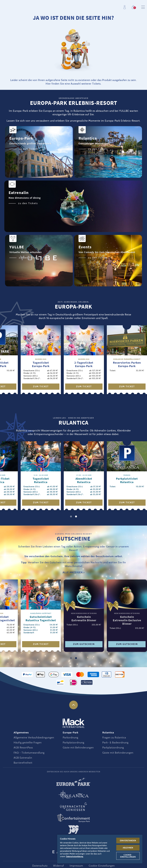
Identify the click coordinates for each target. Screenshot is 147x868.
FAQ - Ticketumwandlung (29, 753)
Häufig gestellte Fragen (28, 743)
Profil (125, 7)
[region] (100, 849)
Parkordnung (70, 738)
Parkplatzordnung (73, 743)
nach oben (73, 705)
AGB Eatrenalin (23, 758)
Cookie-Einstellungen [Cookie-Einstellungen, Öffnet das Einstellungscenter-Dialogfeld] (128, 856)
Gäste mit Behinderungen (78, 748)
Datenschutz (40, 866)
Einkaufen (134, 7)
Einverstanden (128, 841)
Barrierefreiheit (23, 763)
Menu (143, 7)
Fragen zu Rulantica (114, 738)
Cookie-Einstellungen (102, 866)
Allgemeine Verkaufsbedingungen (34, 738)
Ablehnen (128, 848)
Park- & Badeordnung (115, 743)
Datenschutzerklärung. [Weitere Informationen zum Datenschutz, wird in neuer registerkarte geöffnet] (75, 856)
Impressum (76, 866)
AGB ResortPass (23, 748)
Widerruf (58, 866)
